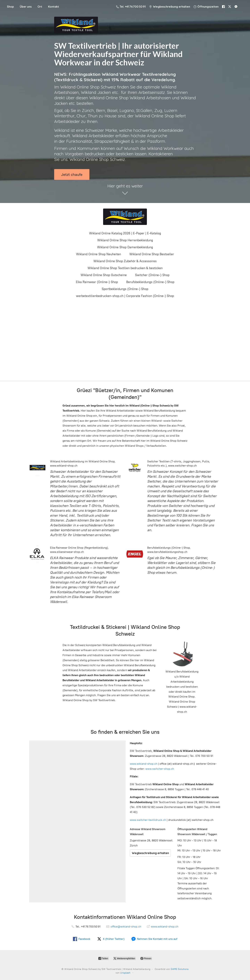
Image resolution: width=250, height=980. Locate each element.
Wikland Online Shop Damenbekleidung (125, 247)
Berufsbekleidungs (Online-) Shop (150, 282)
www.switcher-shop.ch (160, 769)
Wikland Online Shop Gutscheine (104, 275)
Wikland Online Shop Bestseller (152, 254)
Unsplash (125, 973)
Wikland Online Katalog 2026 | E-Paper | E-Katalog (125, 233)
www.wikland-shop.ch (144, 764)
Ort (40, 7)
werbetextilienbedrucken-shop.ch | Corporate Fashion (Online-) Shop (125, 296)
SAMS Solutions (180, 969)
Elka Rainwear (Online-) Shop (97, 282)
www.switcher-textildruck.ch (148, 820)
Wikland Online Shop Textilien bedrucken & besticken (125, 268)
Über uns (26, 7)
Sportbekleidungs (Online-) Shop (125, 289)
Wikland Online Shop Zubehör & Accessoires (125, 261)
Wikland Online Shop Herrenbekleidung (125, 240)
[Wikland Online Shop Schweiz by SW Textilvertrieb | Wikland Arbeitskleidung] (125, 217)
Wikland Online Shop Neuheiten (99, 254)
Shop (10, 7)
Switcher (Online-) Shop (152, 275)
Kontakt (54, 7)
